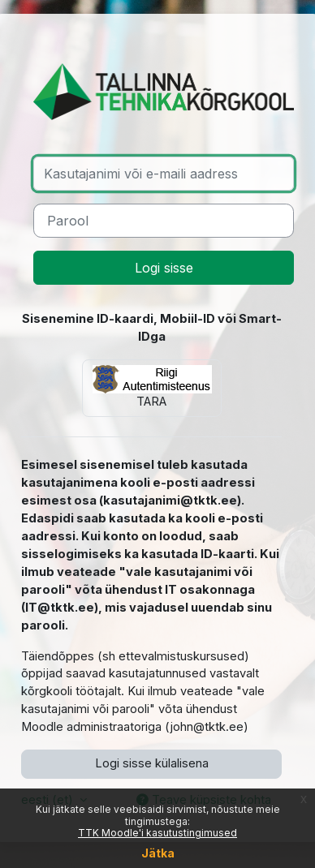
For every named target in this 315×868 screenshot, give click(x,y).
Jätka (158, 853)
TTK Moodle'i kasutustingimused (157, 833)
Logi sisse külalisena (152, 763)
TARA (152, 387)
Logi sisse (164, 268)
